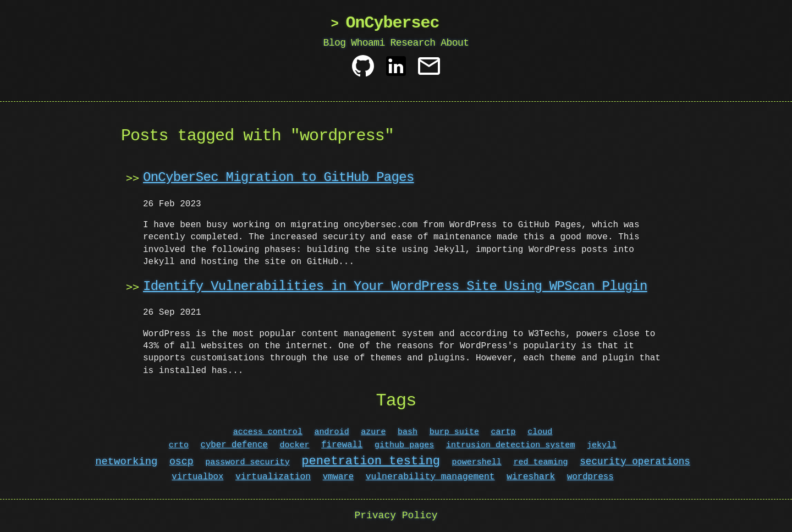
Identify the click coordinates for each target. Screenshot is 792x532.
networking (126, 462)
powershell (477, 463)
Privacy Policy (396, 515)
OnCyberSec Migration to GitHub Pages (278, 177)
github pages (404, 445)
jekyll (602, 445)
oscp (182, 462)
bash (408, 432)
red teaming (540, 463)
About (455, 43)
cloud (540, 432)
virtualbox (197, 477)
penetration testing (371, 461)
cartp (504, 432)
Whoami (368, 43)
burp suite (454, 432)
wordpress (590, 477)
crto (179, 445)
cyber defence (234, 445)
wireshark (531, 477)
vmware (338, 477)
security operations (635, 462)
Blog (335, 43)
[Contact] (429, 70)
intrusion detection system (511, 445)
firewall (342, 445)
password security (247, 463)
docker (294, 445)
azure (373, 432)
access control (268, 432)
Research (413, 43)
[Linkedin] (396, 70)
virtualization (273, 477)
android (332, 432)
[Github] (363, 70)
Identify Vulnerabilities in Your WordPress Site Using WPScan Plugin (395, 286)
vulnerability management (430, 477)
